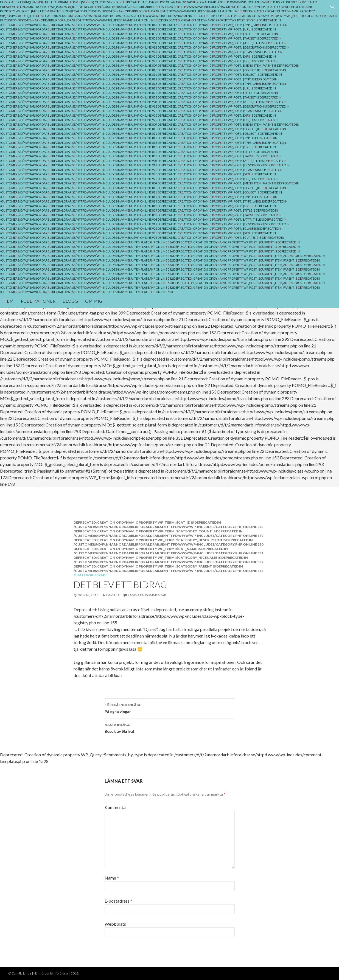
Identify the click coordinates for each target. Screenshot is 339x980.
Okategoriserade (90, 575)
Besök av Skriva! (170, 728)
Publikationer (38, 301)
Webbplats (115, 924)
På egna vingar (170, 708)
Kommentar (116, 807)
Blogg (70, 301)
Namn (112, 878)
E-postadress (118, 901)
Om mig (94, 301)
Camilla (113, 595)
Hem (9, 301)
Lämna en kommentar (147, 595)
